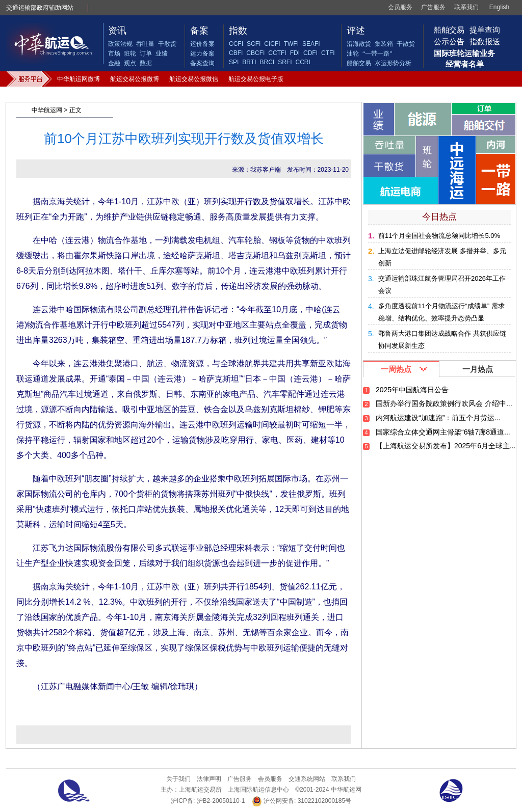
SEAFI (311, 44)
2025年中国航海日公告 (412, 390)
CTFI (328, 53)
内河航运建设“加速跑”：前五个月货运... (438, 418)
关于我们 (178, 779)
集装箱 (384, 44)
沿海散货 (359, 44)
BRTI (249, 62)
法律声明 (209, 779)
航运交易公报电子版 (256, 79)
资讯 (117, 31)
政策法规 (120, 44)
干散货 (167, 44)
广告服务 (433, 7)
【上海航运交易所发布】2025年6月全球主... (446, 446)
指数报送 (485, 42)
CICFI (272, 44)
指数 (238, 31)
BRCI (267, 62)
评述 (356, 31)
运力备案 (202, 53)
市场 (114, 53)
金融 (114, 63)
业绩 (162, 53)
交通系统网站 (307, 779)
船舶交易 (359, 63)
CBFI (236, 53)
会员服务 (400, 7)
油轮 (353, 53)
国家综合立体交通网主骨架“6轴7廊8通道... (443, 432)
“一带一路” (377, 53)
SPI (234, 62)
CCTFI (277, 53)
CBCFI (255, 53)
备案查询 (202, 63)
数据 (146, 63)
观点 (130, 63)
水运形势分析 (393, 63)
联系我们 (466, 7)
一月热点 (478, 369)
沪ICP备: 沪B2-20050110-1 (208, 801)
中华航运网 (47, 110)
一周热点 (396, 369)
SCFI (254, 44)
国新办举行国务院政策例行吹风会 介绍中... (444, 403)
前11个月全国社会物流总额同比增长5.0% (439, 236)
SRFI (285, 62)
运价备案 (202, 44)
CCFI (236, 44)
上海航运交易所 (200, 790)
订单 (146, 53)
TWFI (291, 44)
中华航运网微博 (79, 79)
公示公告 (449, 42)
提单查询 (485, 30)
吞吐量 (145, 44)
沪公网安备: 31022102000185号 (302, 801)
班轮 (130, 53)
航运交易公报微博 (135, 79)
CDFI (310, 53)
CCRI (303, 62)
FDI (295, 53)
